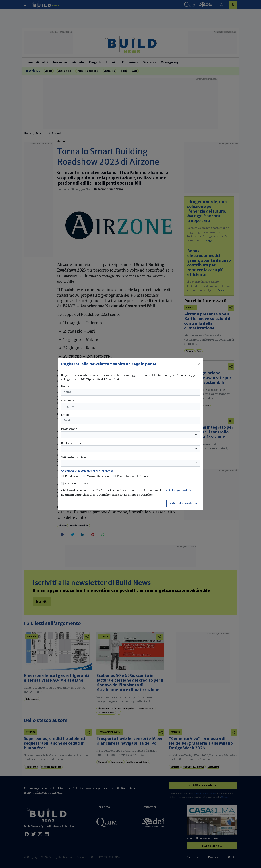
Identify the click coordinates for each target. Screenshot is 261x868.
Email (65, 415)
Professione (69, 429)
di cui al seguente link (177, 491)
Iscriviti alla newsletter (183, 503)
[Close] (199, 364)
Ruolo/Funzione (71, 443)
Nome (65, 386)
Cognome (68, 400)
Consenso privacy (77, 483)
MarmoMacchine (98, 476)
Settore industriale (73, 457)
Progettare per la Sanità (133, 476)
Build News (72, 476)
